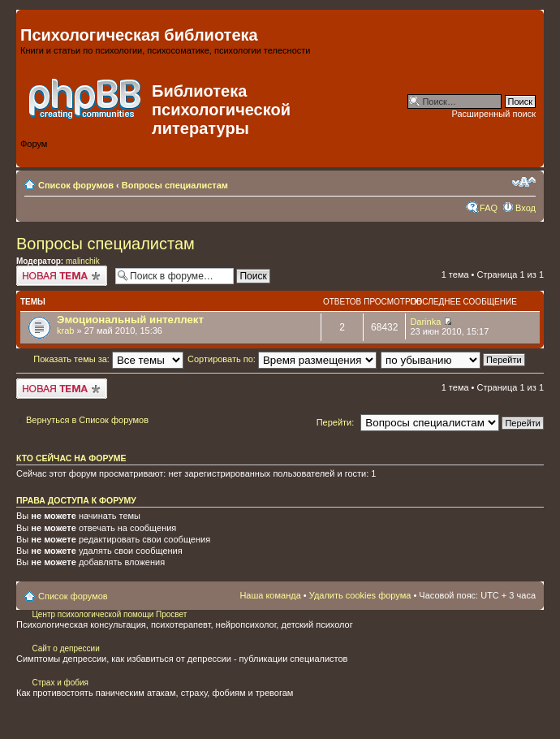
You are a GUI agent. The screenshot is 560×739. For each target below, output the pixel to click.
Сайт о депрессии (65, 648)
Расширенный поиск (493, 114)
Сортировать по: (282, 359)
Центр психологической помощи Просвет (109, 614)
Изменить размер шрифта (524, 182)
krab (65, 331)
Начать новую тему (62, 276)
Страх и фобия (60, 683)
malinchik (83, 261)
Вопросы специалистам (175, 185)
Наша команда (270, 595)
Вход (526, 208)
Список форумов (76, 185)
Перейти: (336, 422)
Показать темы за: (108, 359)
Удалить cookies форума (360, 595)
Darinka (425, 322)
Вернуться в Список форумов (87, 420)
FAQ (489, 208)
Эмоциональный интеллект (130, 320)
